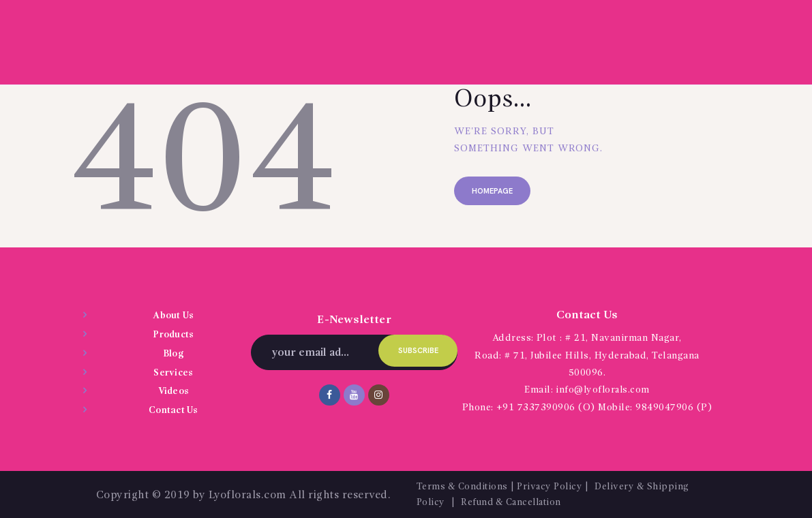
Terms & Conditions (464, 486)
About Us (173, 316)
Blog (174, 353)
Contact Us (174, 410)
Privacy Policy (556, 486)
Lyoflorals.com (247, 494)
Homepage (494, 192)
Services (174, 372)
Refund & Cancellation (516, 502)
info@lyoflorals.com (603, 390)
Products (173, 335)
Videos (174, 391)
